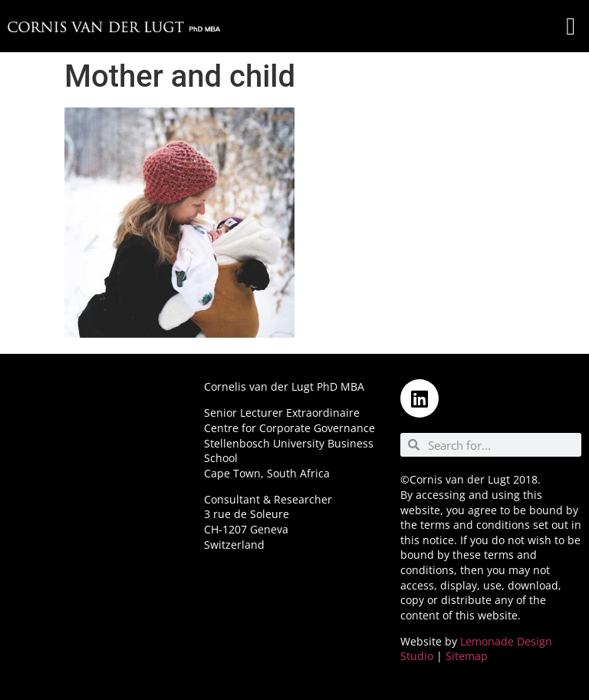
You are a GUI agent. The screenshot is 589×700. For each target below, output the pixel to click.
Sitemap (467, 656)
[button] (571, 26)
